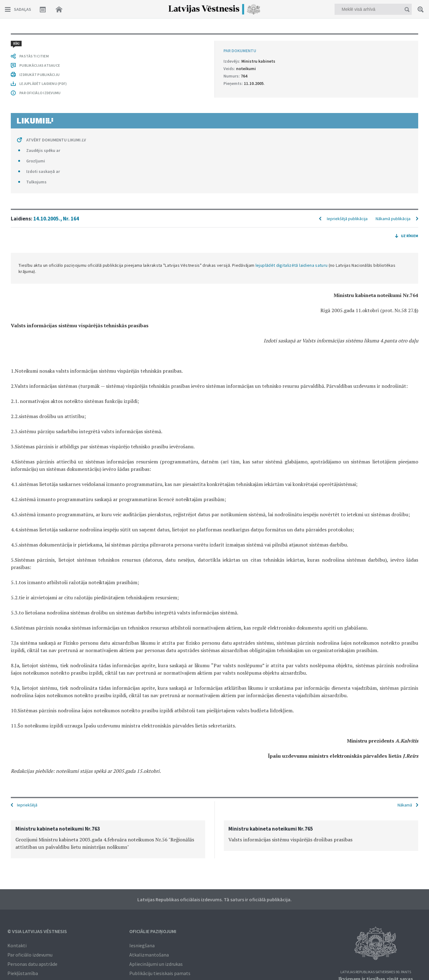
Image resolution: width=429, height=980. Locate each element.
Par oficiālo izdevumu (30, 955)
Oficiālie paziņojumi (153, 931)
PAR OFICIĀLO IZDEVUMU (40, 93)
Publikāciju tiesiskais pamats (160, 973)
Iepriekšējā (27, 805)
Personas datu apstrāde (32, 964)
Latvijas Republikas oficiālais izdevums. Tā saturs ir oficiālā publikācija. (214, 899)
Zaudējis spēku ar (43, 150)
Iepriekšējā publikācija (347, 219)
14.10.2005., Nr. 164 (56, 219)
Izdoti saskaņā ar (43, 171)
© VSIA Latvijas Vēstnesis (37, 931)
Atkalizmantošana (149, 955)
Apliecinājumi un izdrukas (156, 964)
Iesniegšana (142, 945)
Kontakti (17, 945)
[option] (108, 839)
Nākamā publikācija (393, 219)
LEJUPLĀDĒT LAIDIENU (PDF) (43, 84)
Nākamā (405, 805)
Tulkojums (36, 182)
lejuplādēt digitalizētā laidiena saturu (292, 265)
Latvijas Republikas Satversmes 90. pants (376, 972)
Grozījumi (36, 161)
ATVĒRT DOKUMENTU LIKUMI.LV (56, 140)
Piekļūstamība (23, 973)
